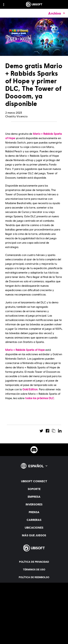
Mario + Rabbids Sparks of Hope (25, 350)
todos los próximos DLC (40, 398)
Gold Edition (30, 389)
